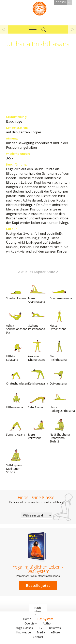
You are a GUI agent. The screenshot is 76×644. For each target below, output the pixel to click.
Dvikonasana (59, 376)
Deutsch (64, 2)
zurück (4, 29)
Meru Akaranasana (38, 293)
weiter (72, 29)
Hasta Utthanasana (59, 320)
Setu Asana (38, 400)
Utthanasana (16, 400)
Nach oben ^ (38, 611)
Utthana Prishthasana (38, 320)
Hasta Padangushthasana (62, 402)
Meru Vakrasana (38, 429)
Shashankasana (16, 291)
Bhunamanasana (61, 291)
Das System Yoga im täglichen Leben (40, 8)
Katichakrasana (38, 376)
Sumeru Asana (16, 427)
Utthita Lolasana (16, 351)
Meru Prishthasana (59, 351)
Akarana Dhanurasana (38, 351)
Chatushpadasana (18, 376)
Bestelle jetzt (38, 585)
